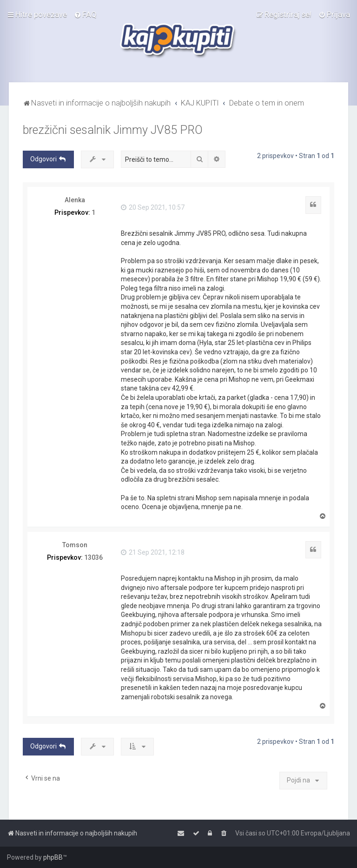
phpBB (53, 857)
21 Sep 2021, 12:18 (153, 552)
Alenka (75, 200)
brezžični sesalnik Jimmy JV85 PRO (113, 130)
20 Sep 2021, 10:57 (153, 207)
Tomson (75, 545)
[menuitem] (85, 14)
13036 (93, 557)
